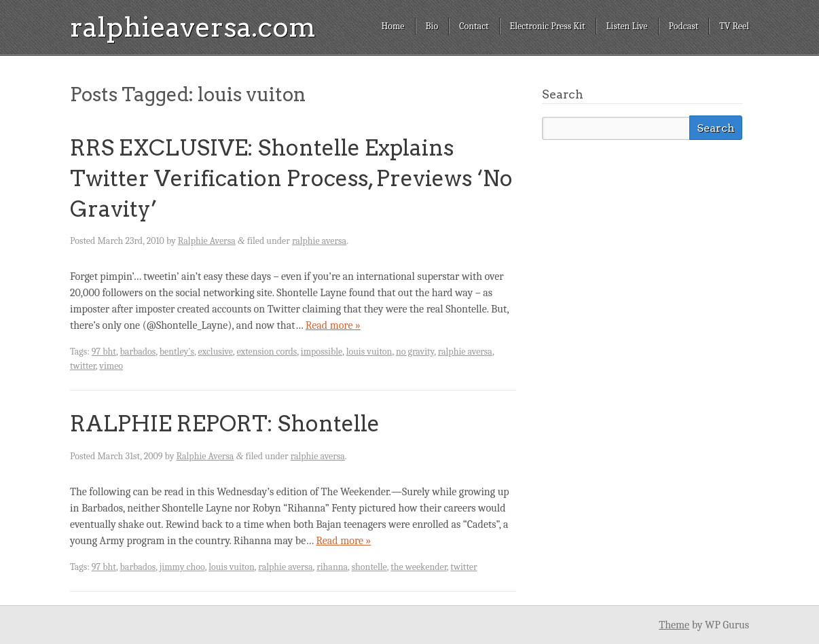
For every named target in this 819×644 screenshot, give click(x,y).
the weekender (419, 567)
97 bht (104, 352)
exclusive (216, 352)
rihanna (332, 567)
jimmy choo (182, 567)
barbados (138, 352)
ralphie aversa (319, 241)
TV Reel (734, 26)
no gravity (415, 352)
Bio (432, 26)
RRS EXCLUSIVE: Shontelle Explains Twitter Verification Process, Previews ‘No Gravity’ (291, 178)
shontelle (369, 567)
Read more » (333, 325)
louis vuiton (369, 352)
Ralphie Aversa (207, 241)
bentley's (177, 352)
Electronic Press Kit (548, 26)
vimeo (111, 366)
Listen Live (627, 26)
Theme (674, 625)
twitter (83, 366)
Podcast (684, 26)
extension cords (267, 352)
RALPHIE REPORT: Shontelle (225, 424)
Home (393, 26)
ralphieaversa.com (193, 27)
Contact (474, 26)
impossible (322, 352)
